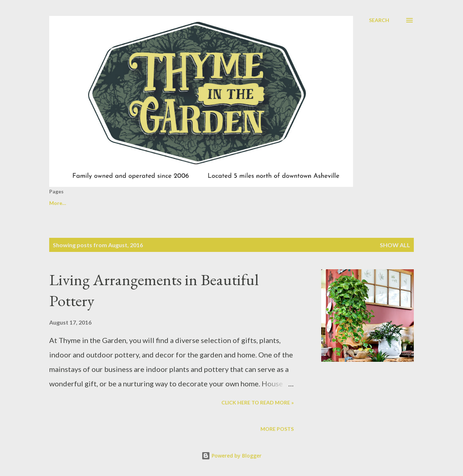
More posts (277, 429)
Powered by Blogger (231, 456)
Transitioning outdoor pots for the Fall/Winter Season (150, 203)
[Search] (379, 20)
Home (56, 203)
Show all (395, 245)
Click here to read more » (258, 402)
